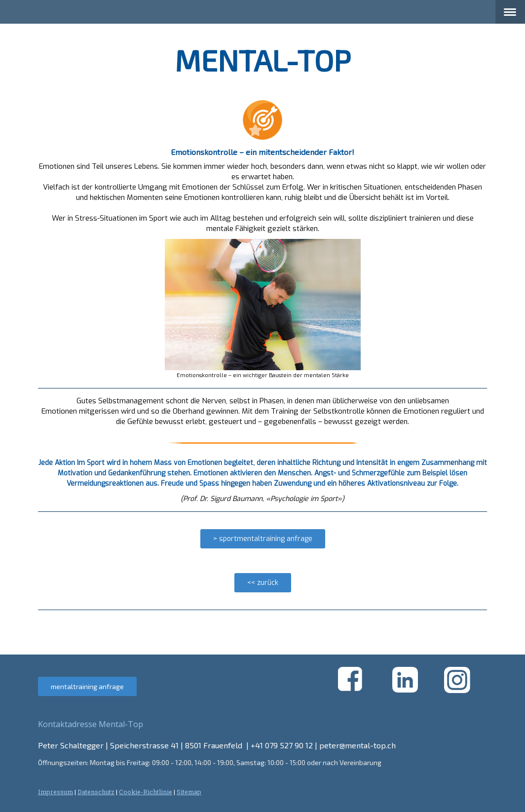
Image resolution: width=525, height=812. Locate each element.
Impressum (56, 792)
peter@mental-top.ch (357, 745)
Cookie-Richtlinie (146, 792)
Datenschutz (96, 792)
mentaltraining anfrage (87, 686)
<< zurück (263, 583)
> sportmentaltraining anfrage (263, 539)
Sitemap (189, 792)
